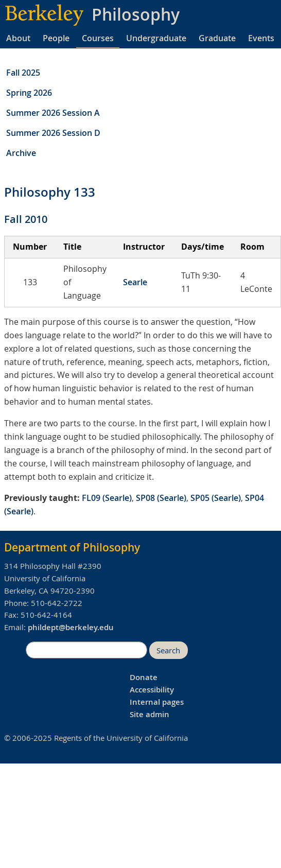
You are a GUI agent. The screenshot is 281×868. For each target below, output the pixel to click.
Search (168, 650)
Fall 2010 (26, 219)
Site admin (150, 714)
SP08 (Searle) (161, 498)
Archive (21, 153)
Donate (144, 677)
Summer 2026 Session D (53, 133)
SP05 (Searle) (216, 498)
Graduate (217, 38)
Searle (135, 282)
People (56, 38)
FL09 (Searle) (107, 498)
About (18, 38)
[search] (86, 650)
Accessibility (152, 690)
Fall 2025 (23, 73)
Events (261, 38)
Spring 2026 (29, 93)
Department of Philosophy (72, 547)
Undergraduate (156, 38)
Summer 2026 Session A (53, 113)
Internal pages (157, 702)
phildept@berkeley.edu (71, 627)
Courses (98, 38)
